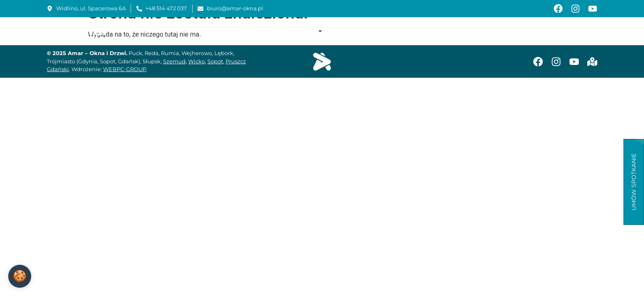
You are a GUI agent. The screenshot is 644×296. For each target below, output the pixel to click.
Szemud (174, 61)
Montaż (384, 31)
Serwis (415, 31)
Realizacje (348, 31)
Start (242, 31)
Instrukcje (451, 31)
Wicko (197, 61)
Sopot (215, 61)
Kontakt (582, 31)
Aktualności (542, 31)
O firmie (271, 31)
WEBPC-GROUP (125, 69)
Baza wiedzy (495, 31)
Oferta (307, 31)
